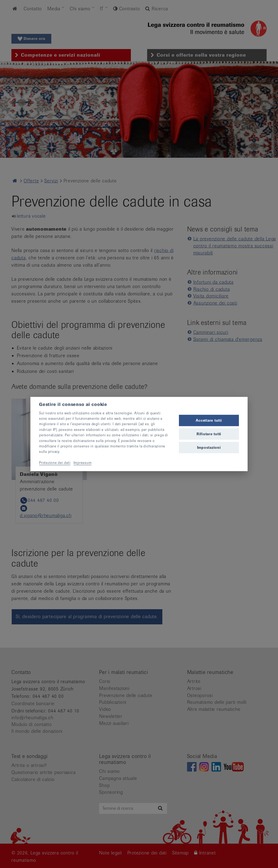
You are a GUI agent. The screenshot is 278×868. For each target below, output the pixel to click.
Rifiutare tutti (209, 434)
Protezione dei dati (55, 463)
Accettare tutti (209, 420)
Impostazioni (209, 448)
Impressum (83, 463)
